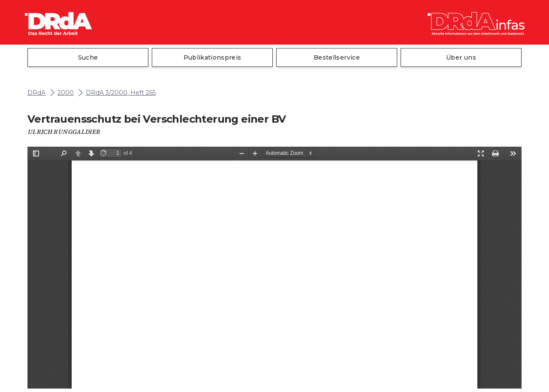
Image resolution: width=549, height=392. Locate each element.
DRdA (36, 93)
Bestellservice (337, 57)
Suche (88, 57)
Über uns (461, 57)
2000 (66, 93)
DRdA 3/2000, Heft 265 (121, 93)
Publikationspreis (213, 57)
